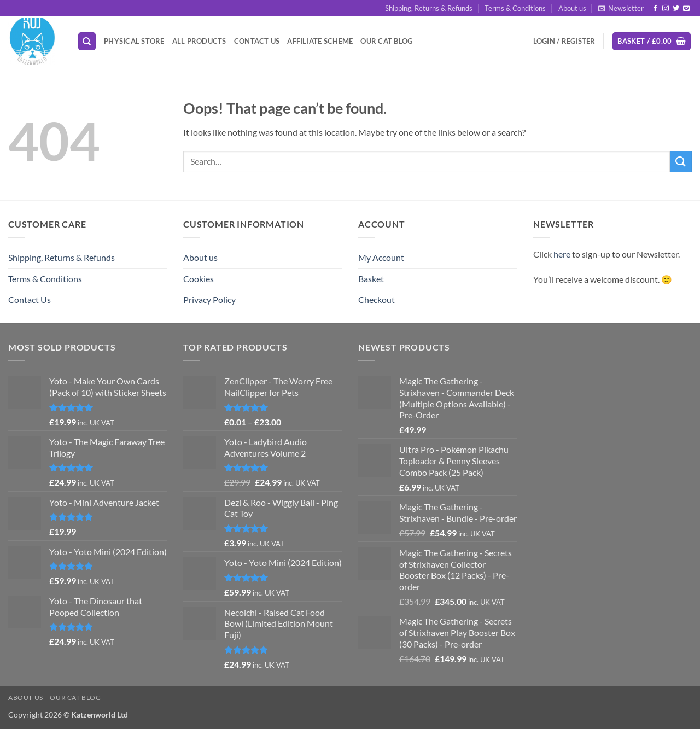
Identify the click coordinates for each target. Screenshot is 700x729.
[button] (621, 8)
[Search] (87, 41)
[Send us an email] (686, 9)
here (562, 254)
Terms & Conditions (515, 8)
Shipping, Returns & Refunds (429, 8)
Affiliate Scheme (320, 41)
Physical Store (134, 41)
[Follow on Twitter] (676, 9)
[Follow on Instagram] (666, 9)
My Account (381, 257)
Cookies (199, 279)
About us (572, 8)
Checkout (377, 299)
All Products (199, 41)
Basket (371, 279)
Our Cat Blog (386, 41)
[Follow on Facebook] (655, 9)
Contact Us (257, 41)
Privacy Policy (209, 299)
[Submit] (681, 162)
